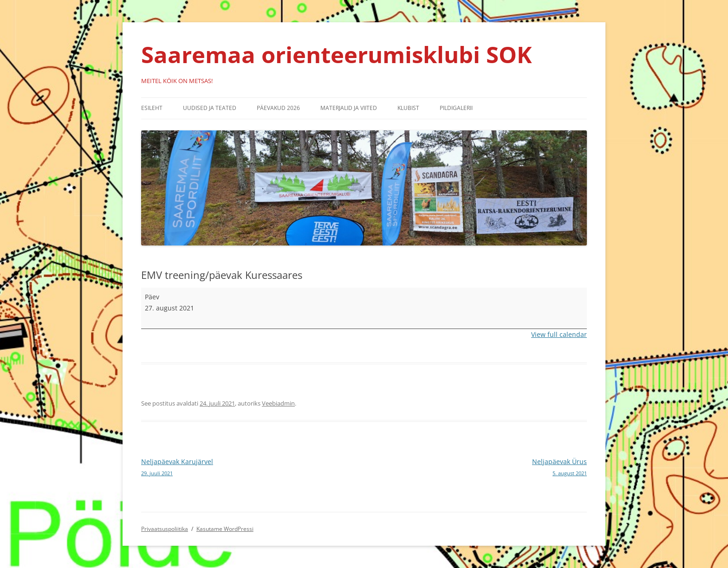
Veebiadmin (278, 403)
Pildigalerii (456, 108)
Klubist (408, 108)
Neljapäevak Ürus (475, 468)
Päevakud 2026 (278, 108)
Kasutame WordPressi (225, 529)
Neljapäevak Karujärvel (253, 468)
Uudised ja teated (210, 108)
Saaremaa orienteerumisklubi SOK (337, 54)
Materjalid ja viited (349, 108)
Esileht (152, 108)
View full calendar (559, 334)
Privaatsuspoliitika (165, 529)
